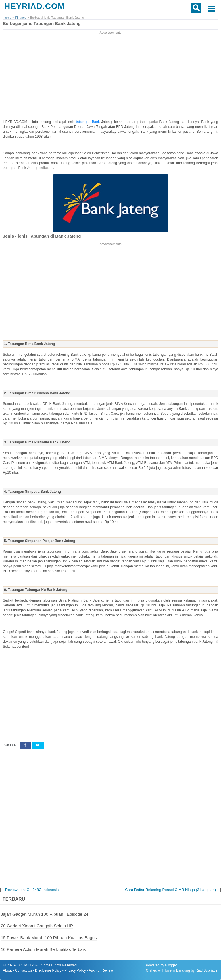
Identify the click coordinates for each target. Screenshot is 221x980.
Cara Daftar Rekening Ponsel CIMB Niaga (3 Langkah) (170, 890)
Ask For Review (101, 970)
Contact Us (23, 970)
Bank (97, 122)
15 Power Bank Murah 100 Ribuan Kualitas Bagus (49, 938)
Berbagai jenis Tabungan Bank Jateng (42, 23)
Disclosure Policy (48, 970)
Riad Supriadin (207, 970)
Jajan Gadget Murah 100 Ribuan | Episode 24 (45, 914)
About (7, 970)
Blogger (171, 965)
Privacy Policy (75, 970)
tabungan (84, 122)
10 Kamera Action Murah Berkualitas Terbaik (43, 949)
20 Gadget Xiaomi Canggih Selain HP (37, 926)
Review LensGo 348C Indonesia (32, 890)
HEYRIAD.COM (34, 6)
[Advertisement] (111, 76)
